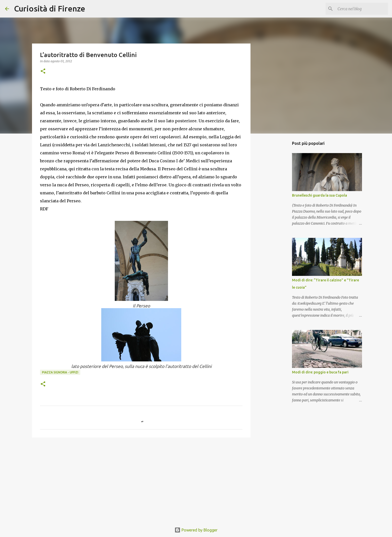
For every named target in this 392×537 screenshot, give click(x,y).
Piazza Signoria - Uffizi (60, 372)
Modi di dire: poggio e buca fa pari (320, 372)
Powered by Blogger (196, 530)
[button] (43, 71)
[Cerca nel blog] (362, 9)
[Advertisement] (141, 480)
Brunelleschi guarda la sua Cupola (319, 195)
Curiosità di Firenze (50, 9)
